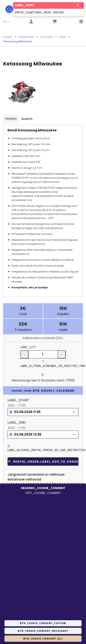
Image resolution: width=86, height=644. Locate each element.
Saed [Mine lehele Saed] (64, 37)
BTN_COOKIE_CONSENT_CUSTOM (43, 623)
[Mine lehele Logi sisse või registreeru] (31, 22)
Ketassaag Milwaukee (18, 41)
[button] (78, 22)
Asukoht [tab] (27, 119)
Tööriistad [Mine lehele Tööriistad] (49, 37)
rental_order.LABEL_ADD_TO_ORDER (43, 461)
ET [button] (6, 22)
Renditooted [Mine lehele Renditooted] (28, 37)
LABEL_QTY (28, 347)
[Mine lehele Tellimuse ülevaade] (55, 22)
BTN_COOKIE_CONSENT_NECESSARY (43, 631)
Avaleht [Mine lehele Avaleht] (10, 37)
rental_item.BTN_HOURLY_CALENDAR (43, 391)
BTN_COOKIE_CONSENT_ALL (43, 639)
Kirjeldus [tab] (11, 119)
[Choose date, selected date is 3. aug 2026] (43, 412)
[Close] (82, 5)
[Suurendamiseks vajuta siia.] (23, 92)
